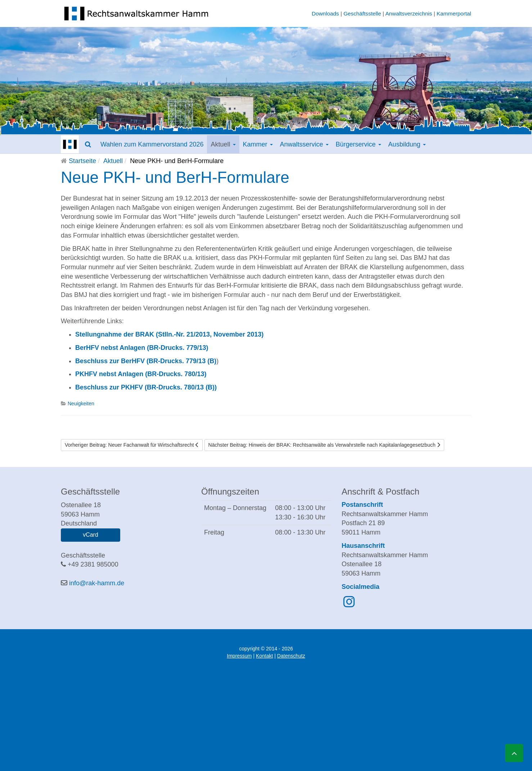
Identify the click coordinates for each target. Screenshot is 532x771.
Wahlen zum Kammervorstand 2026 (152, 144)
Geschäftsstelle (362, 13)
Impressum (239, 656)
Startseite (82, 161)
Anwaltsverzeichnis (409, 13)
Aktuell (223, 144)
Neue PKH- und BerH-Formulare (175, 177)
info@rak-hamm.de (97, 583)
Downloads (325, 13)
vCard (91, 535)
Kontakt (264, 656)
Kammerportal (454, 13)
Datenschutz (291, 656)
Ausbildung (407, 144)
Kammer (258, 144)
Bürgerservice (359, 144)
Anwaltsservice (304, 144)
